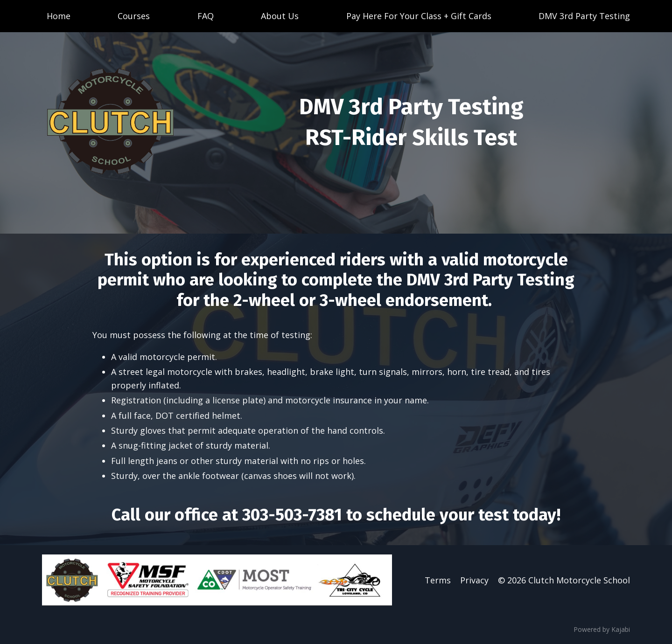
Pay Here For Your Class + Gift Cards (419, 16)
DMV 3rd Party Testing (584, 16)
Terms (438, 580)
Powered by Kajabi (602, 629)
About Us (280, 16)
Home (59, 16)
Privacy (474, 580)
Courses (134, 16)
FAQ (206, 16)
